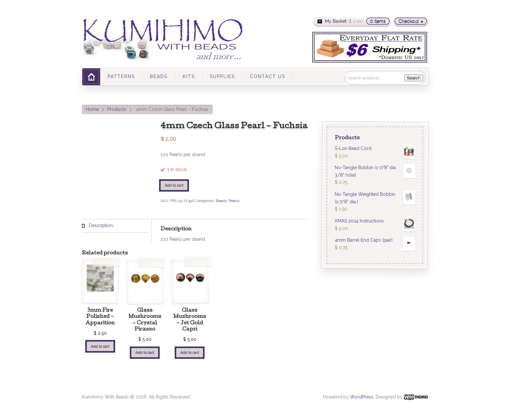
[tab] (116, 226)
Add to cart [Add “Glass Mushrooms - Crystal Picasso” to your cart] (145, 352)
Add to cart (174, 185)
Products (117, 109)
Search (414, 78)
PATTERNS (121, 76)
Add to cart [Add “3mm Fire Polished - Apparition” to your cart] (100, 346)
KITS (189, 76)
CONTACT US (268, 76)
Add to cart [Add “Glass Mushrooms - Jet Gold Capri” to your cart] (190, 352)
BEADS (159, 76)
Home (92, 109)
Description (100, 225)
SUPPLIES (222, 76)
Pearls (234, 201)
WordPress (362, 397)
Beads (221, 201)
